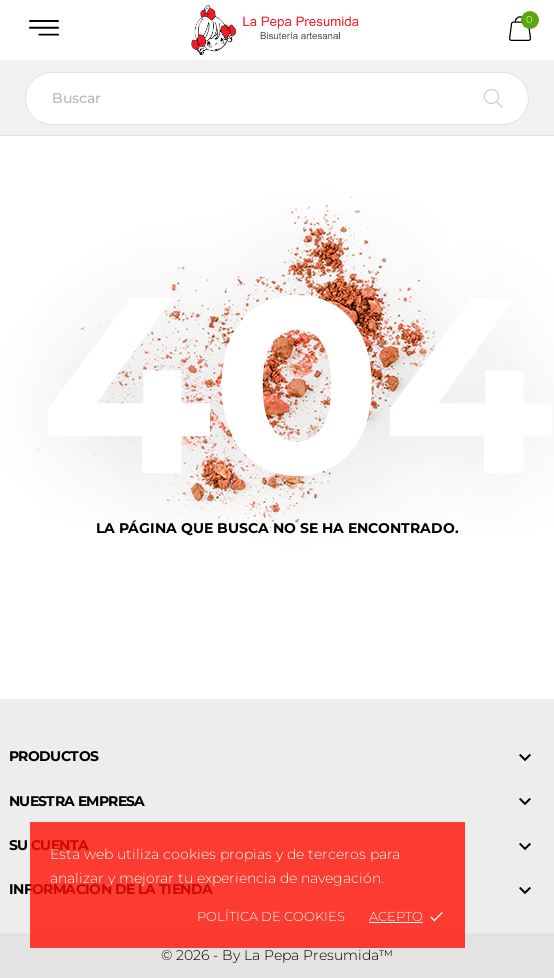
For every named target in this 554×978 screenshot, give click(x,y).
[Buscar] (277, 98)
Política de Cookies (271, 916)
